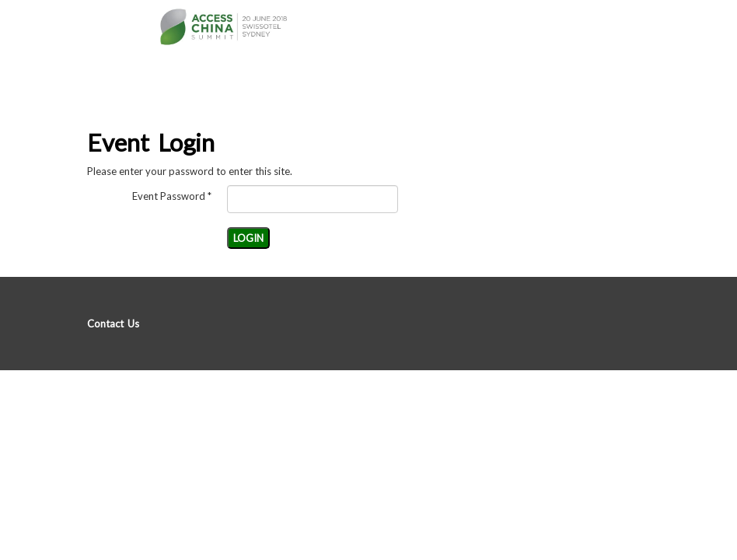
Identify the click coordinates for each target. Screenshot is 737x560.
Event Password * (172, 196)
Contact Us (113, 324)
